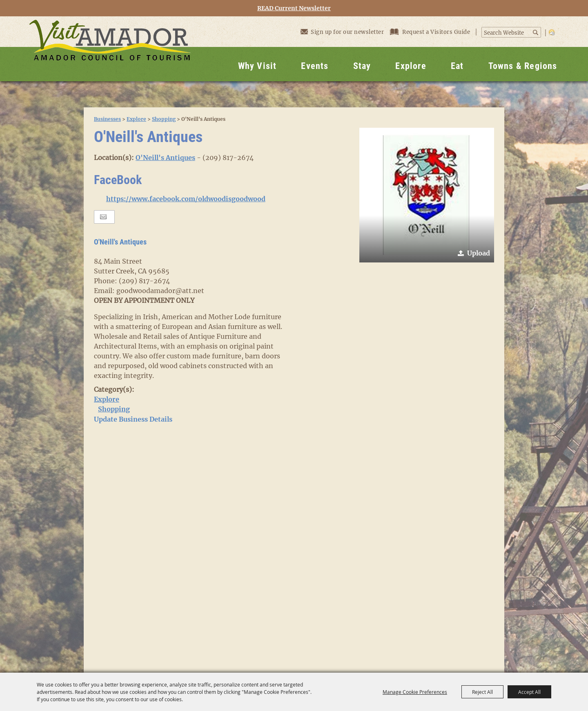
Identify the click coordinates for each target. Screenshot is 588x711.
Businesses (107, 119)
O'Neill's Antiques (165, 158)
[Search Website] (507, 33)
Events (315, 66)
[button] (427, 195)
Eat (457, 66)
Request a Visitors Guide (431, 32)
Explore (411, 66)
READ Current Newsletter (294, 8)
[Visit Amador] (110, 49)
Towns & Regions (523, 66)
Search (536, 32)
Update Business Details (133, 419)
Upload (479, 253)
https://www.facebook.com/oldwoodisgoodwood (186, 199)
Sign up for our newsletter (342, 32)
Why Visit (257, 66)
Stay (362, 66)
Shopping (164, 119)
